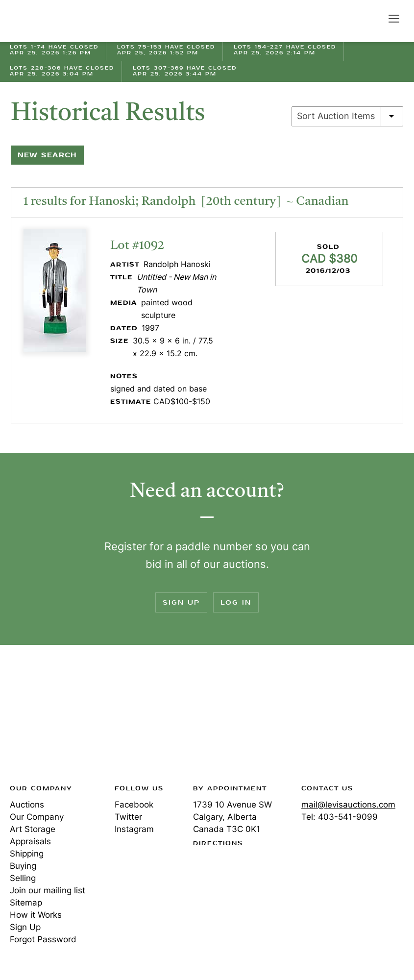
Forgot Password (43, 939)
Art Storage (33, 829)
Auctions (27, 805)
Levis (42, 717)
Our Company (37, 817)
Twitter (128, 817)
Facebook (134, 805)
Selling (23, 878)
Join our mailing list (48, 890)
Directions (218, 844)
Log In (236, 602)
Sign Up (181, 602)
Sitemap (26, 903)
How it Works (36, 915)
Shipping (27, 854)
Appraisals (30, 841)
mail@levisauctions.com (348, 805)
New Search (47, 155)
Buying (23, 866)
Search (373, 18)
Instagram (134, 829)
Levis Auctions (44, 21)
